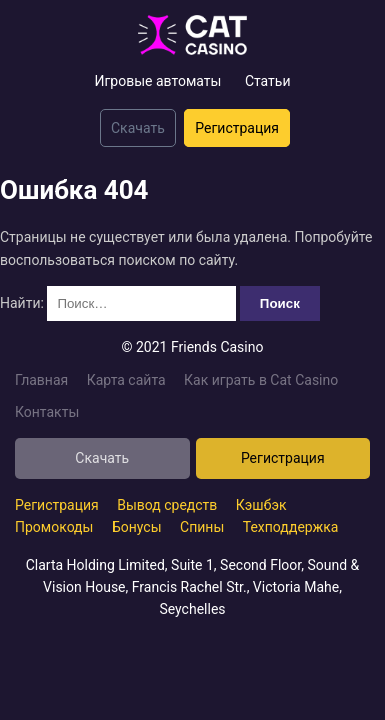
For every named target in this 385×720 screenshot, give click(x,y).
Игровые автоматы (157, 81)
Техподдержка (291, 527)
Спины (202, 527)
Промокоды (54, 527)
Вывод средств (167, 505)
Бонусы (137, 527)
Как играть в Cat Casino (261, 380)
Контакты (47, 412)
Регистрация (237, 128)
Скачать (138, 128)
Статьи (268, 81)
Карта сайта (126, 380)
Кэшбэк (261, 505)
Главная (41, 380)
